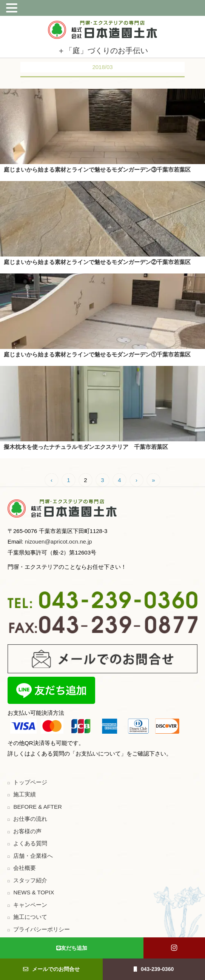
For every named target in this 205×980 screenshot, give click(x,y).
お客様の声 (27, 831)
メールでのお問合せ (51, 969)
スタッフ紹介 (30, 880)
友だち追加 (72, 948)
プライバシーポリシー (42, 929)
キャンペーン (30, 905)
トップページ (30, 782)
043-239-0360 (154, 969)
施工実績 (25, 794)
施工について (30, 917)
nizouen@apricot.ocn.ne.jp (58, 541)
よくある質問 (30, 843)
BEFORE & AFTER (37, 807)
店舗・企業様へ (33, 856)
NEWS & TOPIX (34, 892)
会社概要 (25, 868)
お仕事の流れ (30, 819)
